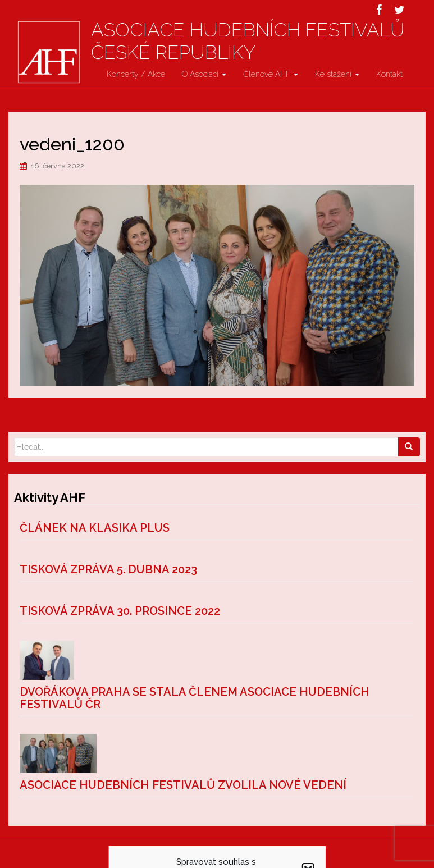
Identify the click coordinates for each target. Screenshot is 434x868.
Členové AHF (271, 74)
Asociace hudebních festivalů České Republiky (248, 41)
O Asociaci (204, 74)
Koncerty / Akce (136, 74)
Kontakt (389, 74)
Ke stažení (337, 74)
